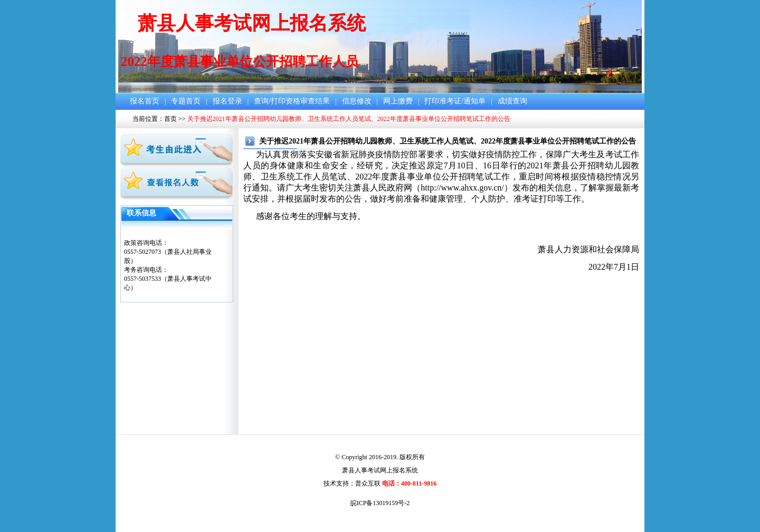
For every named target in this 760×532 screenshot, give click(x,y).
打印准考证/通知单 (455, 101)
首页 (170, 119)
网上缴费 (398, 101)
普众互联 (368, 483)
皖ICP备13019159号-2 (380, 503)
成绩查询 (512, 101)
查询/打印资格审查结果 (292, 101)
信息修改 (357, 101)
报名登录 (227, 101)
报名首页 (145, 101)
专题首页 (186, 101)
